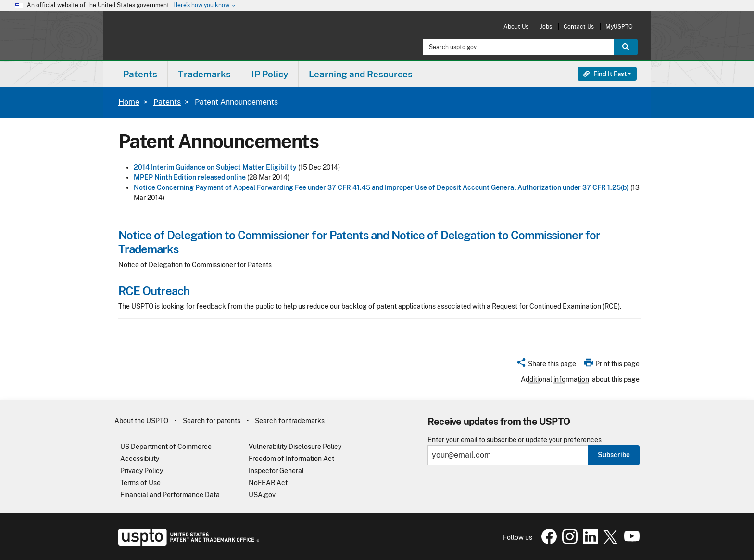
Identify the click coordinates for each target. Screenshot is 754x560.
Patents (167, 102)
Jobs (546, 27)
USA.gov (262, 495)
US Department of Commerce (166, 447)
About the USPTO (141, 421)
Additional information (555, 379)
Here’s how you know (205, 6)
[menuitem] (140, 74)
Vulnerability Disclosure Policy (295, 447)
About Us (516, 27)
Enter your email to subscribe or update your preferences (515, 440)
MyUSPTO (619, 27)
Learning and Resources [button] (361, 74)
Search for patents (212, 421)
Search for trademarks (290, 421)
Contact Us (579, 27)
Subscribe (614, 455)
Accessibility (140, 459)
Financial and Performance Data (170, 495)
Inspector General (276, 471)
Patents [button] (140, 74)
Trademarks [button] (204, 74)
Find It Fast (605, 74)
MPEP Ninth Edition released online (190, 177)
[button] (546, 365)
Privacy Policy (142, 471)
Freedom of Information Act (291, 459)
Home (129, 102)
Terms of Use (140, 483)
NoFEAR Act (268, 483)
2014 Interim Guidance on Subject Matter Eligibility (215, 167)
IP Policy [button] (270, 74)
